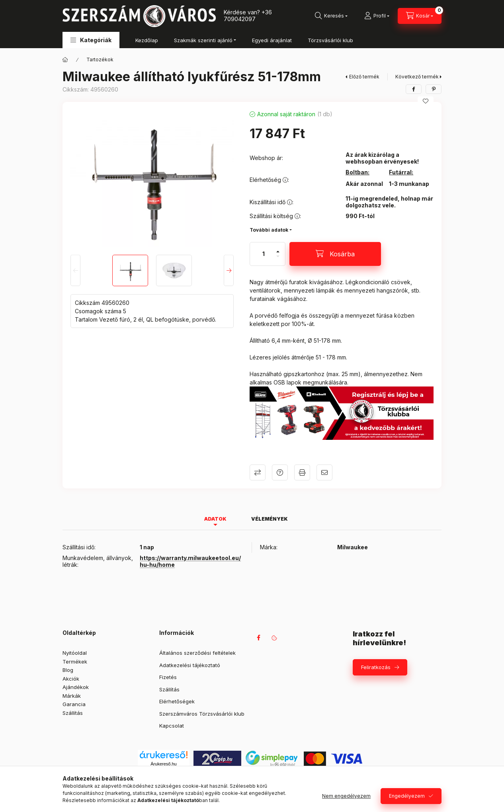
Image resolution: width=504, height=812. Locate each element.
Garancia (74, 704)
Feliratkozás (376, 667)
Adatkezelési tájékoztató (190, 665)
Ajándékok (76, 687)
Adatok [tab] (215, 519)
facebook (258, 638)
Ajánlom (324, 472)
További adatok (269, 230)
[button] (91, 40)
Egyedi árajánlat (272, 40)
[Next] (229, 270)
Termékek (75, 662)
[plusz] (278, 248)
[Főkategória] (65, 60)
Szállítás (73, 713)
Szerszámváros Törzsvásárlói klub (202, 714)
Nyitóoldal (75, 653)
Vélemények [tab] (270, 519)
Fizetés (168, 677)
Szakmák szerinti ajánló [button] (203, 40)
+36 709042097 (248, 16)
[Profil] (377, 16)
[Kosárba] (335, 254)
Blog (68, 670)
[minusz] (278, 260)
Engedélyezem (407, 796)
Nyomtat (302, 472)
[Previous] (75, 270)
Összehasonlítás (258, 472)
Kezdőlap (147, 40)
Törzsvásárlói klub (330, 40)
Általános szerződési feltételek (197, 653)
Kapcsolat (172, 726)
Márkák (72, 696)
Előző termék (364, 77)
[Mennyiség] (264, 254)
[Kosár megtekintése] (420, 16)
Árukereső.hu (163, 764)
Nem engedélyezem (346, 796)
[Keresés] (331, 16)
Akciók (71, 679)
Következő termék (417, 77)
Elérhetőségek (177, 701)
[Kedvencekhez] (426, 101)
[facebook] (414, 89)
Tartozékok (100, 60)
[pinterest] (434, 89)
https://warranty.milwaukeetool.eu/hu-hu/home (190, 561)
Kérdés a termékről (280, 472)
